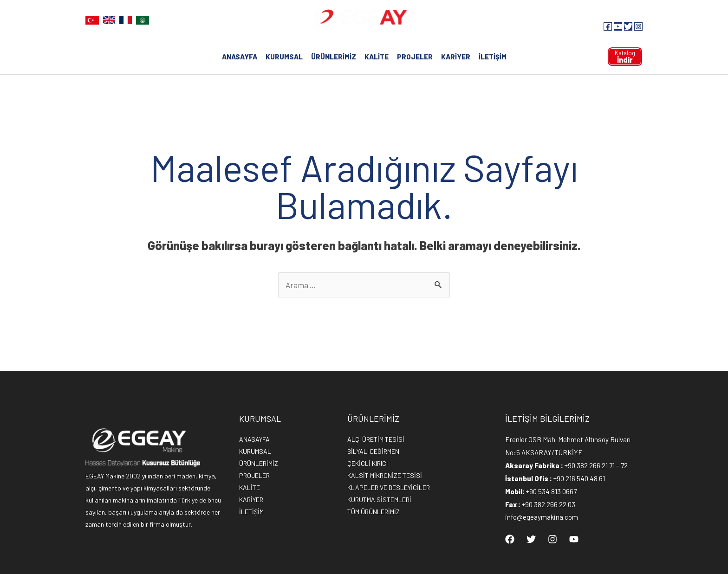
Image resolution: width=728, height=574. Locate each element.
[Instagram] (638, 26)
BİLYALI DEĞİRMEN (373, 451)
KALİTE (377, 57)
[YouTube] (618, 26)
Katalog (625, 57)
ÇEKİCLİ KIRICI (367, 463)
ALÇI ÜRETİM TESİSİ (376, 439)
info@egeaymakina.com (542, 517)
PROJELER (415, 57)
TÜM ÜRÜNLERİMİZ (374, 512)
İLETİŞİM (493, 57)
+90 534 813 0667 (551, 491)
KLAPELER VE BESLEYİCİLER (389, 487)
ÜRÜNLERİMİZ (334, 57)
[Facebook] (608, 26)
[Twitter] (628, 26)
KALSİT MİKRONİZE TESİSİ (385, 475)
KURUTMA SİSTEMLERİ (379, 500)
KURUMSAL (284, 57)
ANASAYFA (240, 57)
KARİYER (456, 57)
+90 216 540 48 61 (579, 478)
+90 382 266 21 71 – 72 (596, 465)
